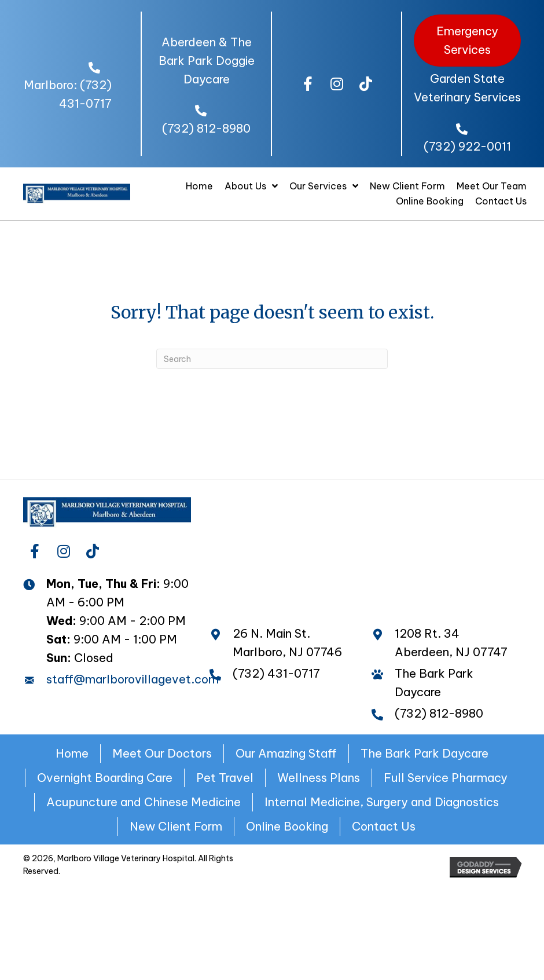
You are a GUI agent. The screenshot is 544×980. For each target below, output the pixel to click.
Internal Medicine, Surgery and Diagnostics (382, 802)
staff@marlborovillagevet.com (133, 679)
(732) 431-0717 (276, 673)
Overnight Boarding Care (105, 778)
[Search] (272, 359)
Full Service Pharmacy (446, 778)
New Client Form (176, 826)
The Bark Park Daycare (424, 753)
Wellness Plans (319, 778)
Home (72, 753)
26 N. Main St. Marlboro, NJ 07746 (287, 643)
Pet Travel (225, 778)
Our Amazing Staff (286, 753)
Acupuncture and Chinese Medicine (144, 802)
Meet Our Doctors (162, 753)
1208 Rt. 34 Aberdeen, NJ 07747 (451, 643)
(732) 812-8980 (206, 128)
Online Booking (287, 826)
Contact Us (384, 826)
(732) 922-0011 (467, 146)
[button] (308, 84)
